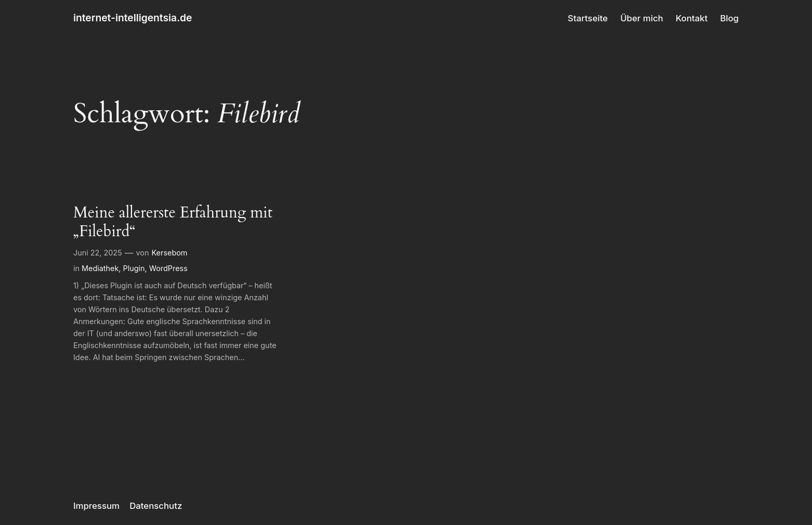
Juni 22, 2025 (98, 253)
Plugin (134, 268)
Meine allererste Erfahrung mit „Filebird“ (173, 222)
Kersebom (170, 253)
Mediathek (100, 268)
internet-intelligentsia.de (133, 18)
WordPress (168, 268)
